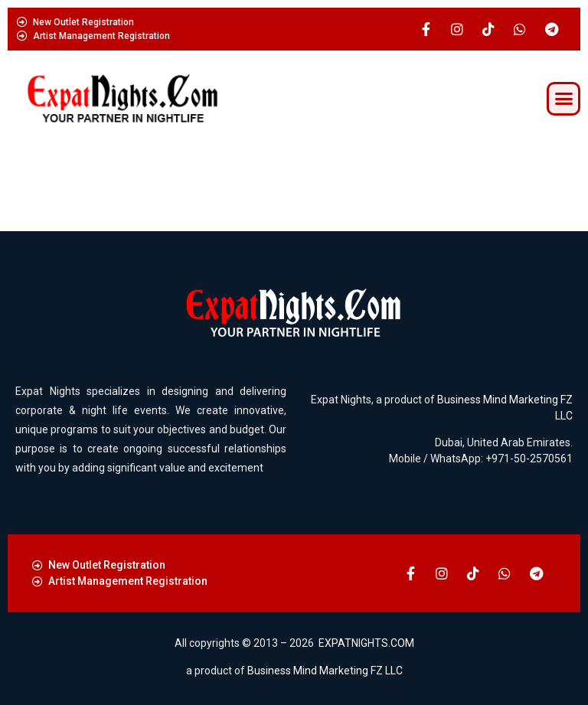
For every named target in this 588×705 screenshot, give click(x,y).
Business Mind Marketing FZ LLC (325, 671)
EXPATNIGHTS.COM (366, 643)
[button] (563, 99)
